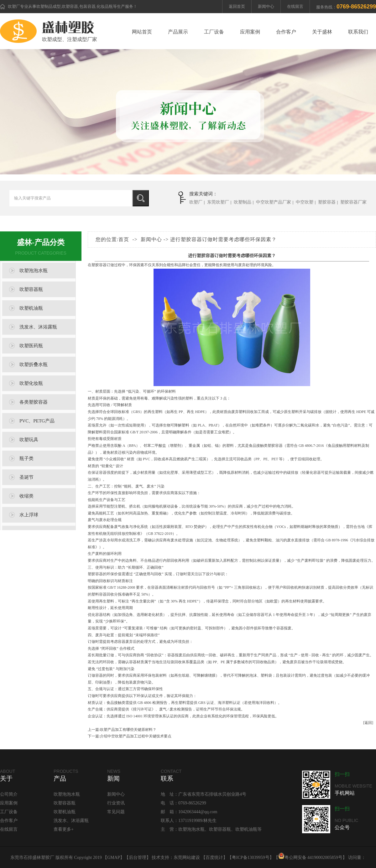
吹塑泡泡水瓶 (34, 271)
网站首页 (142, 32)
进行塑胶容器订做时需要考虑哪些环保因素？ (223, 239)
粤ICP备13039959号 (251, 858)
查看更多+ (64, 829)
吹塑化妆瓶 (31, 383)
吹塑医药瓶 (31, 346)
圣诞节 (26, 477)
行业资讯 (116, 803)
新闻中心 (266, 6)
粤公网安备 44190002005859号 (311, 858)
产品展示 (178, 32)
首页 (124, 239)
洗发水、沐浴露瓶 (38, 327)
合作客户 (286, 32)
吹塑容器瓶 (31, 289)
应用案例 (250, 32)
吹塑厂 (14, 6)
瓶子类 (26, 458)
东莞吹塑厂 (218, 202)
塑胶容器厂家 (353, 202)
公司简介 (9, 794)
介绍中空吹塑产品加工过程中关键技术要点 (136, 736)
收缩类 (26, 496)
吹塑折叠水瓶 (34, 364)
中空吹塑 (305, 202)
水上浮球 (29, 515)
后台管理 (138, 858)
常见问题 (116, 812)
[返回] (368, 723)
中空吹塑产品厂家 (274, 202)
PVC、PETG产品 (37, 421)
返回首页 (237, 6)
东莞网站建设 (187, 858)
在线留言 (295, 6)
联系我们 (358, 32)
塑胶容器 (327, 202)
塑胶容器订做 (103, 265)
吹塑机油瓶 (31, 308)
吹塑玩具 (29, 440)
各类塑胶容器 (34, 402)
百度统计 (214, 858)
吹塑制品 (243, 202)
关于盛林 (322, 32)
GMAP (113, 858)
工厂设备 (214, 32)
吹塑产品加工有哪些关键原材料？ (128, 730)
